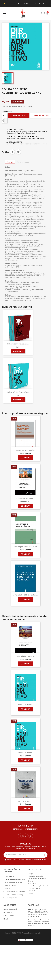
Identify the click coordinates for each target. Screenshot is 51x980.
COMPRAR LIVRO (18, 116)
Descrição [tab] (10, 162)
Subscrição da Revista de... (18, 344)
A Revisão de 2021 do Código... (25, 595)
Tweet (18, 152)
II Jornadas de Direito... (26, 498)
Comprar (18, 351)
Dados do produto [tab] (23, 162)
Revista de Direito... (25, 704)
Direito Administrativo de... (25, 656)
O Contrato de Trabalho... (26, 450)
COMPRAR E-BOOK (40, 116)
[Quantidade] (5, 115)
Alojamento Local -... (25, 801)
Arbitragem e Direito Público (25, 547)
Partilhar (12, 152)
